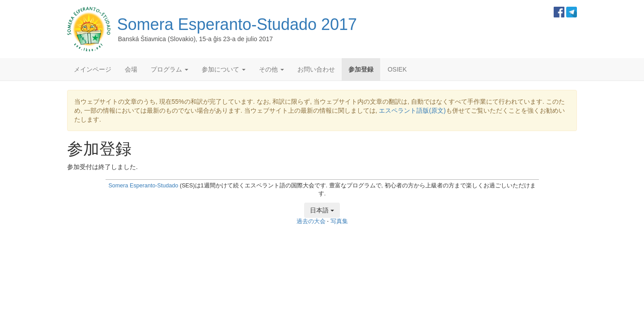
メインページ (93, 69)
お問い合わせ (316, 69)
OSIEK (397, 69)
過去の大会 (311, 221)
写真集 (339, 221)
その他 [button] (271, 69)
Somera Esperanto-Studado (143, 186)
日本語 (322, 210)
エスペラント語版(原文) (412, 110)
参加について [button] (224, 69)
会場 (131, 69)
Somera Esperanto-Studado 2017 (237, 24)
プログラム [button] (169, 69)
